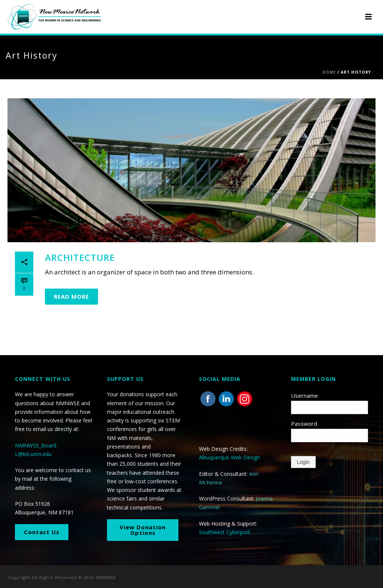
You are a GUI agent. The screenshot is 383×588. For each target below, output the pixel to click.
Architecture (80, 257)
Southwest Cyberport (225, 532)
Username (304, 395)
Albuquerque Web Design (229, 457)
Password (304, 424)
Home (329, 72)
